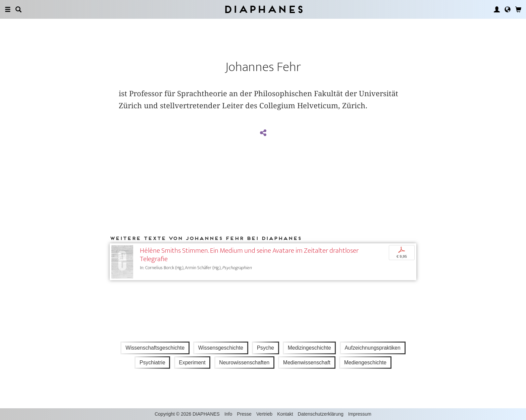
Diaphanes (263, 9)
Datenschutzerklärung (321, 414)
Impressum (360, 414)
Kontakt (285, 414)
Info (228, 414)
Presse (244, 414)
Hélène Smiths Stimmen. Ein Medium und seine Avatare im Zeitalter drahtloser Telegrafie (249, 255)
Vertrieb (264, 414)
